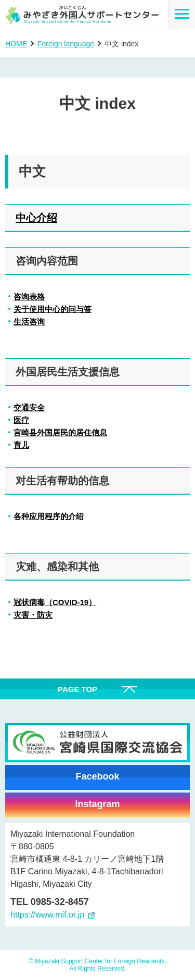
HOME (16, 44)
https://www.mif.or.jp (47, 915)
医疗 (21, 420)
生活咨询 (29, 322)
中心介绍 (36, 218)
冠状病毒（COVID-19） (55, 602)
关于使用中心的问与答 (53, 309)
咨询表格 (29, 297)
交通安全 (29, 407)
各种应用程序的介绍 (49, 516)
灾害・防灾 (33, 615)
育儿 (21, 445)
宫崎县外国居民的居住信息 (60, 432)
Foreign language (66, 44)
